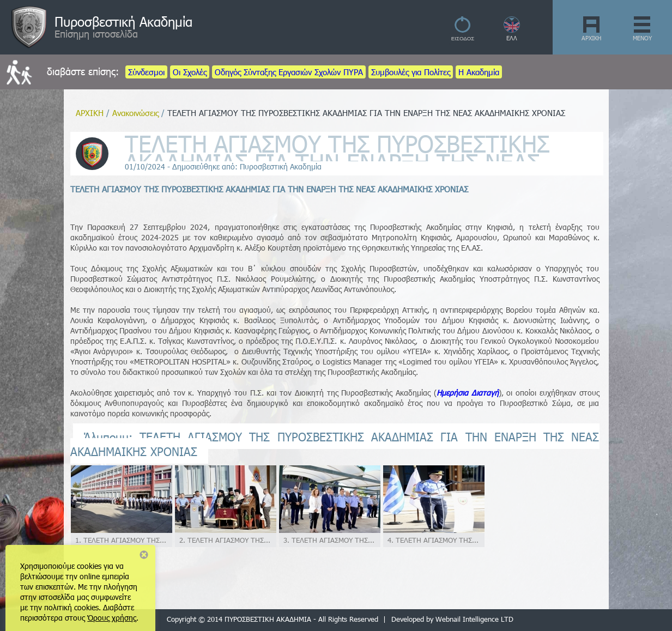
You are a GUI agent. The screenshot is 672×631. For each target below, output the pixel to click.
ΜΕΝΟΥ (642, 38)
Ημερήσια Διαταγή (468, 393)
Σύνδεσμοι (146, 72)
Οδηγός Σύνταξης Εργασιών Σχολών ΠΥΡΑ (289, 72)
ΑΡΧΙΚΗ (591, 38)
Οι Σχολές (190, 72)
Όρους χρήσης (112, 618)
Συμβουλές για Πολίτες (411, 72)
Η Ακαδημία (479, 72)
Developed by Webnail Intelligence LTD (452, 619)
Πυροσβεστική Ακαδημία (123, 21)
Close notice (144, 555)
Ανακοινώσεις (135, 113)
